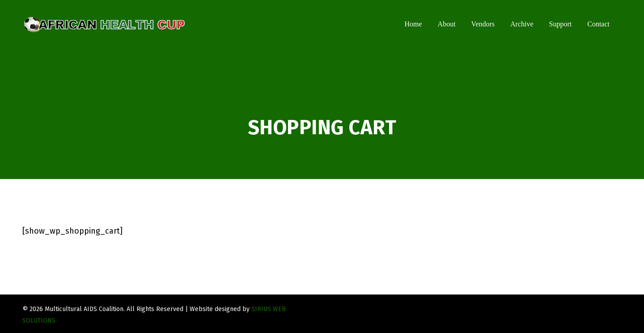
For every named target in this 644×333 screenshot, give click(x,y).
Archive (522, 24)
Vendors (483, 24)
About (447, 24)
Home (413, 24)
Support (561, 24)
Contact (598, 24)
